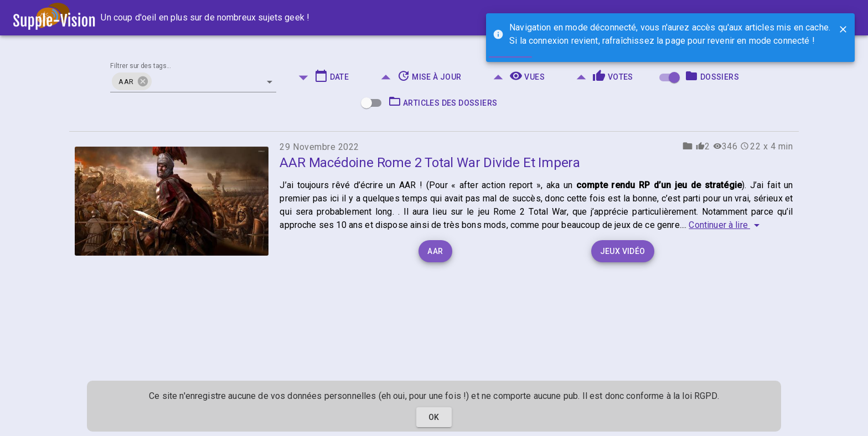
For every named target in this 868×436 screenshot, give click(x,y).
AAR (435, 251)
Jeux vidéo (623, 251)
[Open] (270, 82)
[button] (131, 81)
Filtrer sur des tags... (140, 66)
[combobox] (193, 77)
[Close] (843, 29)
